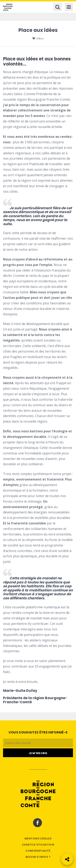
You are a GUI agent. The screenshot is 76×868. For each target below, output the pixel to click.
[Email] (38, 743)
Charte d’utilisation (38, 845)
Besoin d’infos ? (38, 857)
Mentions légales (38, 839)
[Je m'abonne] (38, 753)
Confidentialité (38, 851)
